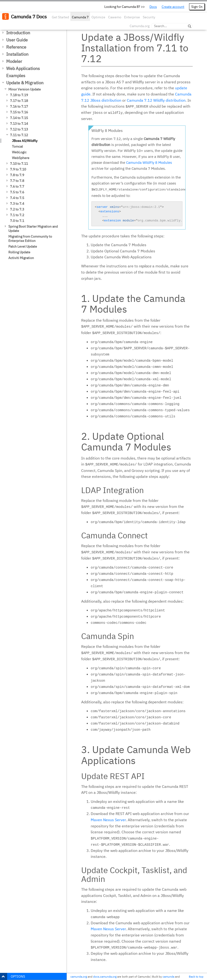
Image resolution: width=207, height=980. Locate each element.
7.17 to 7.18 (19, 101)
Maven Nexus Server (108, 820)
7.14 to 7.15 (19, 118)
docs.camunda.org (105, 977)
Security (149, 17)
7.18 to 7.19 (19, 95)
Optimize (98, 17)
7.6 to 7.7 (17, 186)
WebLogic (19, 152)
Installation (17, 54)
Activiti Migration (21, 258)
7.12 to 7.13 (19, 129)
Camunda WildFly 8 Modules (149, 162)
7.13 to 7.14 (19, 124)
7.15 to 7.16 (19, 112)
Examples (16, 76)
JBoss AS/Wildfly (25, 141)
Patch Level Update (23, 246)
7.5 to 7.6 (17, 192)
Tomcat (17, 146)
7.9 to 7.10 (18, 169)
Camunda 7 (80, 17)
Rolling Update (19, 252)
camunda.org (79, 977)
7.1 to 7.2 (17, 215)
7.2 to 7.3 (17, 209)
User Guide (17, 40)
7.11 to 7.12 (19, 135)
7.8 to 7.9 (17, 175)
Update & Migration (25, 83)
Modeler (14, 61)
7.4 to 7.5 (17, 198)
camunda (168, 977)
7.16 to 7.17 (19, 106)
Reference (16, 47)
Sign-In (197, 7)
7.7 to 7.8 (17, 181)
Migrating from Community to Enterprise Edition (30, 239)
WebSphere (21, 158)
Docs (153, 7)
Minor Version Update (25, 89)
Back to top (196, 977)
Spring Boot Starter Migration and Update (33, 229)
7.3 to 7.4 (17, 204)
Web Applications (23, 68)
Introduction (18, 33)
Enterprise (132, 17)
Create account (173, 7)
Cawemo (115, 17)
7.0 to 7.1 (17, 221)
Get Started (60, 17)
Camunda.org (140, 26)
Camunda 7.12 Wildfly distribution (156, 100)
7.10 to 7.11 (19, 164)
